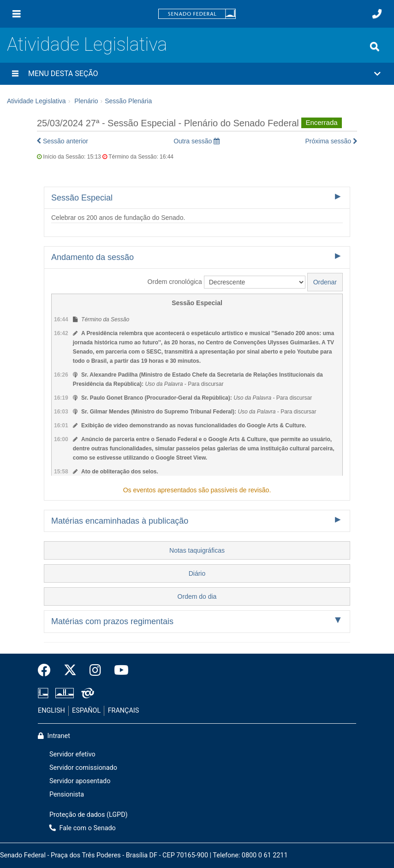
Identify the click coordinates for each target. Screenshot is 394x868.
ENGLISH (51, 711)
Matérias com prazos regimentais (112, 621)
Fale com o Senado (83, 828)
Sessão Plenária (128, 101)
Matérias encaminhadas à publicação (120, 521)
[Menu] (17, 14)
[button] (197, 74)
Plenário (86, 101)
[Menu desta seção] (15, 74)
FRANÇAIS (124, 711)
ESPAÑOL (86, 711)
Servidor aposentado (80, 781)
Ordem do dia (197, 596)
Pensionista (67, 794)
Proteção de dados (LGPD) (89, 815)
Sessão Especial (82, 198)
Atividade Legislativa (87, 44)
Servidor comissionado (83, 768)
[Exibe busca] (375, 47)
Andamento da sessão (93, 257)
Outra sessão (197, 141)
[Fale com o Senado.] (377, 14)
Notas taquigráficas (197, 550)
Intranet (54, 736)
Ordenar (325, 282)
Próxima (331, 141)
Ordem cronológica (175, 282)
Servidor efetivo (72, 754)
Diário (197, 573)
